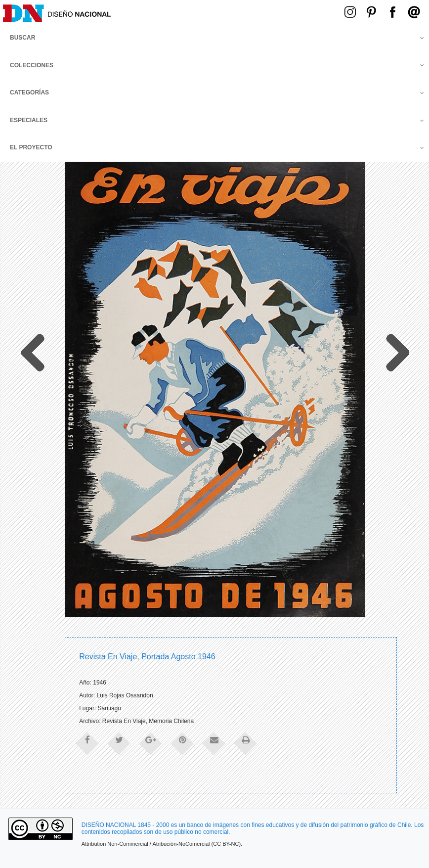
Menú (267, 11)
